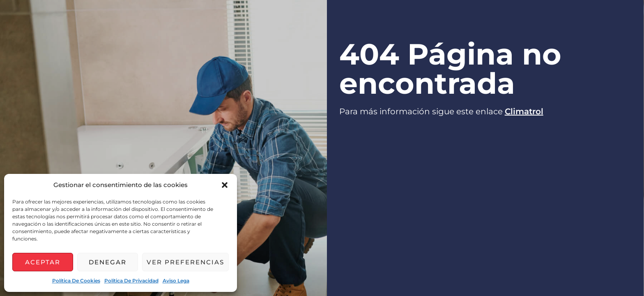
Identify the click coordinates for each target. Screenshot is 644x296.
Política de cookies (76, 281)
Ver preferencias (185, 262)
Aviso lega (176, 281)
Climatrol (524, 111)
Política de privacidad (131, 281)
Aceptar (43, 262)
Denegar (108, 262)
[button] (225, 185)
